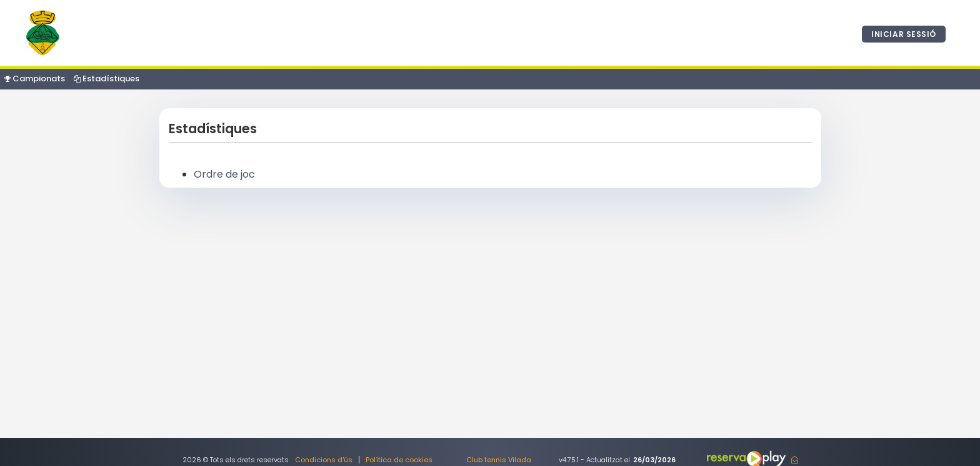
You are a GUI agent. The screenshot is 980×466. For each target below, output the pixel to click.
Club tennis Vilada (499, 460)
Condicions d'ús (324, 460)
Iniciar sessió (904, 34)
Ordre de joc (224, 174)
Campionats (35, 79)
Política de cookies (399, 460)
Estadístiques (107, 79)
